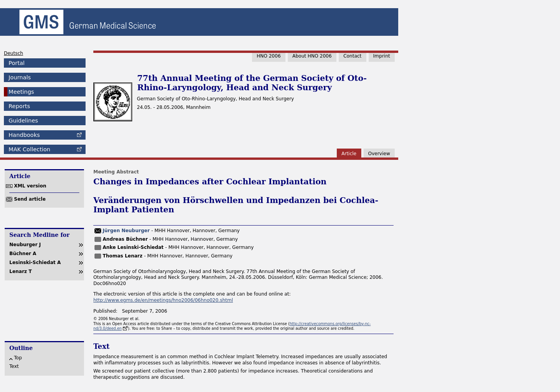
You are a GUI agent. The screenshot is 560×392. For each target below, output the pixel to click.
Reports (19, 106)
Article (349, 154)
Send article (30, 199)
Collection (29, 149)
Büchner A (23, 254)
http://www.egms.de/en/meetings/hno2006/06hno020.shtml (163, 300)
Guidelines (23, 121)
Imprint (382, 56)
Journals (20, 77)
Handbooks (24, 135)
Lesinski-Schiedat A (35, 262)
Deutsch (13, 53)
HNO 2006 (269, 56)
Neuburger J (25, 245)
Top (18, 358)
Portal (17, 63)
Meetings (21, 92)
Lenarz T (21, 271)
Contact (353, 56)
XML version (30, 186)
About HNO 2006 (312, 56)
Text (14, 366)
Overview (379, 154)
